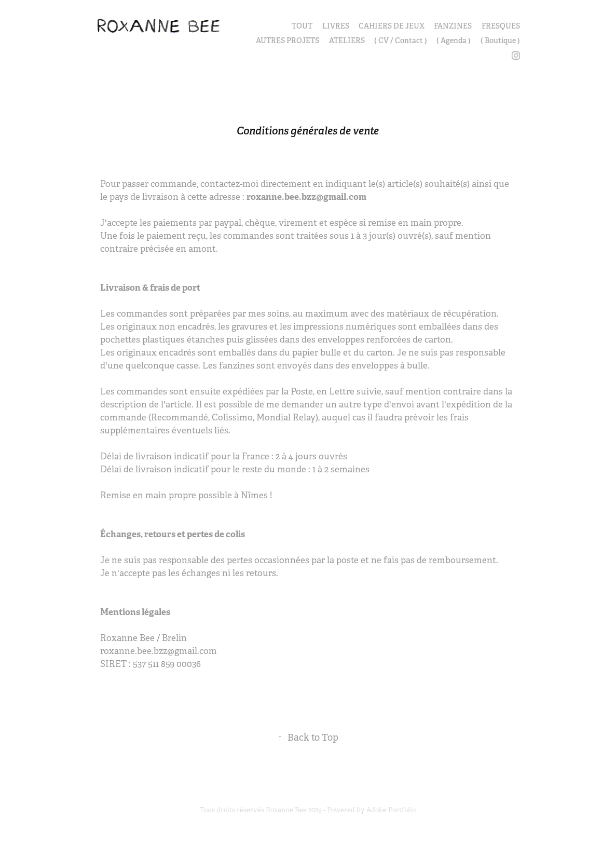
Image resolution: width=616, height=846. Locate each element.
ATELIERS (347, 40)
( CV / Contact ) (401, 40)
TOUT (302, 26)
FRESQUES (501, 26)
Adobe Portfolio (391, 810)
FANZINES (453, 26)
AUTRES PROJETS (288, 40)
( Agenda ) (454, 40)
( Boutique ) (500, 40)
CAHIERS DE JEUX (392, 26)
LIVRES (336, 26)
